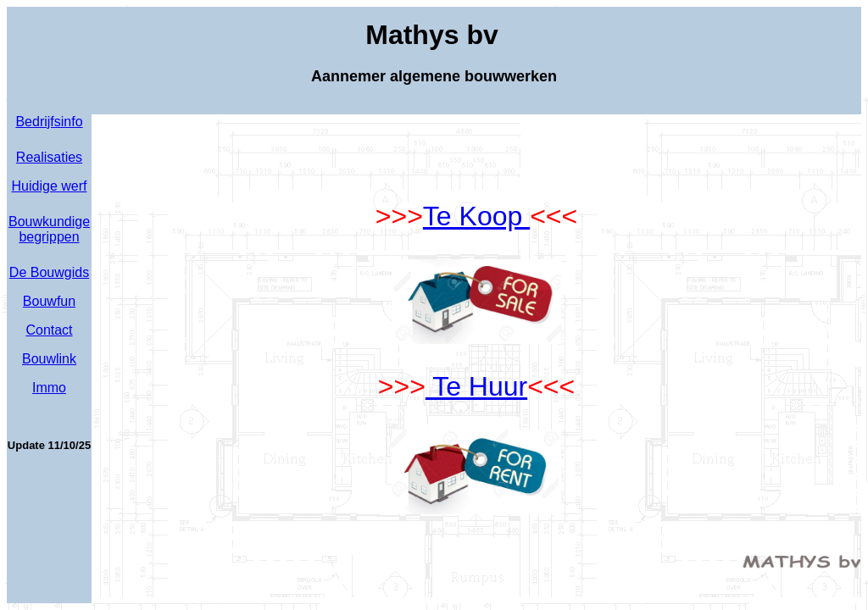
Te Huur (476, 386)
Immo (49, 388)
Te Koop (476, 216)
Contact (49, 330)
